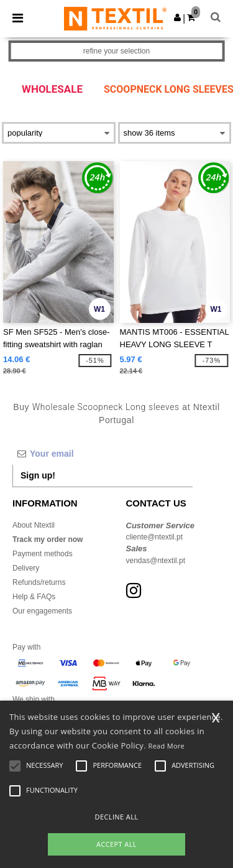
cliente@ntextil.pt (155, 537)
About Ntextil (34, 525)
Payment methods (43, 554)
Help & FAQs (34, 597)
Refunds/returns (39, 582)
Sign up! (38, 475)
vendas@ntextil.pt (156, 561)
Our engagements (42, 611)
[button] (177, 17)
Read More (167, 746)
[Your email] (103, 454)
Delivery (26, 568)
